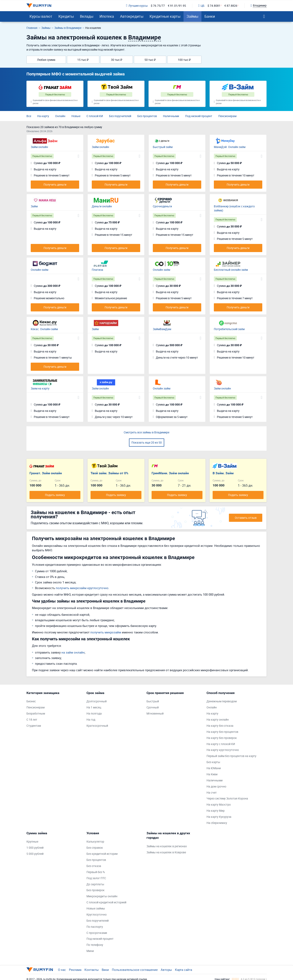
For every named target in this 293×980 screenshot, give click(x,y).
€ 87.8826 (231, 6)
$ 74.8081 (214, 6)
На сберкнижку (217, 823)
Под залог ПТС (96, 878)
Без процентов (147, 116)
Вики (105, 970)
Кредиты (66, 16)
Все (29, 116)
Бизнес (31, 701)
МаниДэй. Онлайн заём (230, 147)
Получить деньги (55, 184)
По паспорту (95, 927)
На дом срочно (216, 786)
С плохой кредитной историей (106, 902)
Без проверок (96, 890)
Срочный (153, 707)
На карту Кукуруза (219, 817)
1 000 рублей (35, 848)
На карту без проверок (222, 738)
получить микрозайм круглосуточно (82, 588)
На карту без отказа (220, 726)
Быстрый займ (163, 147)
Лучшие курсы (137, 6)
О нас (62, 970)
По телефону (95, 945)
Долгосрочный (97, 701)
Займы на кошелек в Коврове (166, 852)
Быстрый (153, 701)
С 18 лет (32, 720)
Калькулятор (95, 841)
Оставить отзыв (246, 518)
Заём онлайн (100, 388)
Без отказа (94, 866)
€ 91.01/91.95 (177, 6)
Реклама (75, 970)
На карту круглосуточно (223, 750)
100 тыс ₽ (184, 60)
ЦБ (201, 6)
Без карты (213, 762)
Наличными (171, 116)
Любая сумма (46, 60)
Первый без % (96, 872)
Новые (76, 116)
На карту (43, 116)
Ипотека (107, 16)
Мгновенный (155, 713)
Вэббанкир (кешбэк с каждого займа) (234, 208)
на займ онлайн (73, 652)
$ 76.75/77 (158, 6)
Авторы (166, 970)
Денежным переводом (222, 701)
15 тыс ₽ (83, 60)
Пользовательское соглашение (135, 970)
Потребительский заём (229, 329)
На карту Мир (216, 811)
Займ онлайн (39, 147)
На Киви (212, 774)
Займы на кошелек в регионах (167, 846)
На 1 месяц (94, 707)
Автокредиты (132, 16)
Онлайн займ (162, 388)
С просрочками (97, 933)
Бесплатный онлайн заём (231, 270)
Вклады (87, 16)
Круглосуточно (97, 914)
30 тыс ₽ (117, 60)
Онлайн (60, 116)
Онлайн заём (161, 270)
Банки (210, 16)
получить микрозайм (106, 632)
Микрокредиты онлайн (102, 896)
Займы (192, 16)
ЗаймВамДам (162, 329)
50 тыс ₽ (150, 60)
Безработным (36, 713)
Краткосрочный (97, 726)
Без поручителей (120, 116)
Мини (90, 951)
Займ (34, 206)
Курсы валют (41, 16)
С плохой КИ (95, 116)
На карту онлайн (218, 720)
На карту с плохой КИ (221, 744)
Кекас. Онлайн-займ (44, 329)
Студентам (34, 726)
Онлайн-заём (39, 270)
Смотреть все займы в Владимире (146, 432)
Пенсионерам (227, 116)
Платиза (97, 270)
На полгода (94, 713)
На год (91, 720)
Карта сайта (184, 970)
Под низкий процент (199, 116)
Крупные (32, 841)
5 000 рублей (35, 854)
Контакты (92, 970)
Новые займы (96, 908)
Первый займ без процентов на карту (231, 756)
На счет (212, 792)
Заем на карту (40, 388)
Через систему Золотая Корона (227, 798)
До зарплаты (95, 884)
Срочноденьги (162, 206)
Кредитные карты (165, 16)
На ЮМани (214, 768)
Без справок (95, 848)
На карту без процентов (222, 732)
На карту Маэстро (219, 804)
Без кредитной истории (102, 854)
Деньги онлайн (102, 206)
